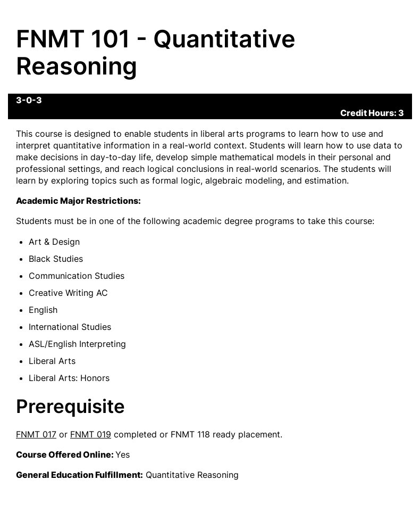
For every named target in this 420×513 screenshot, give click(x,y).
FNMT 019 (91, 434)
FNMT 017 (36, 434)
